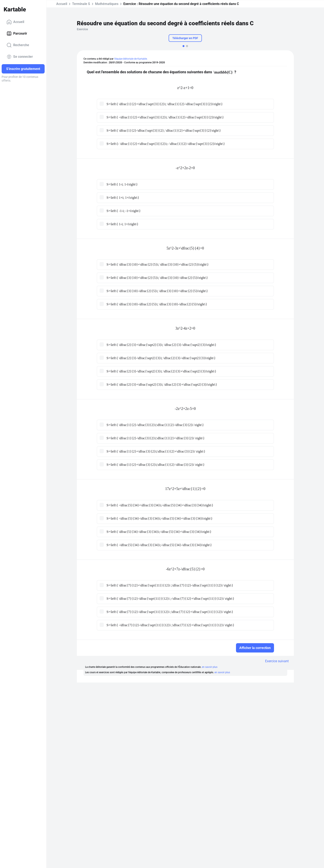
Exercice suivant (277, 661)
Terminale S (81, 4)
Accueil (15, 22)
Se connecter (20, 57)
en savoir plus (210, 667)
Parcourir (17, 34)
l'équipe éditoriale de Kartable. (131, 59)
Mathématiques (107, 4)
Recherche (18, 45)
